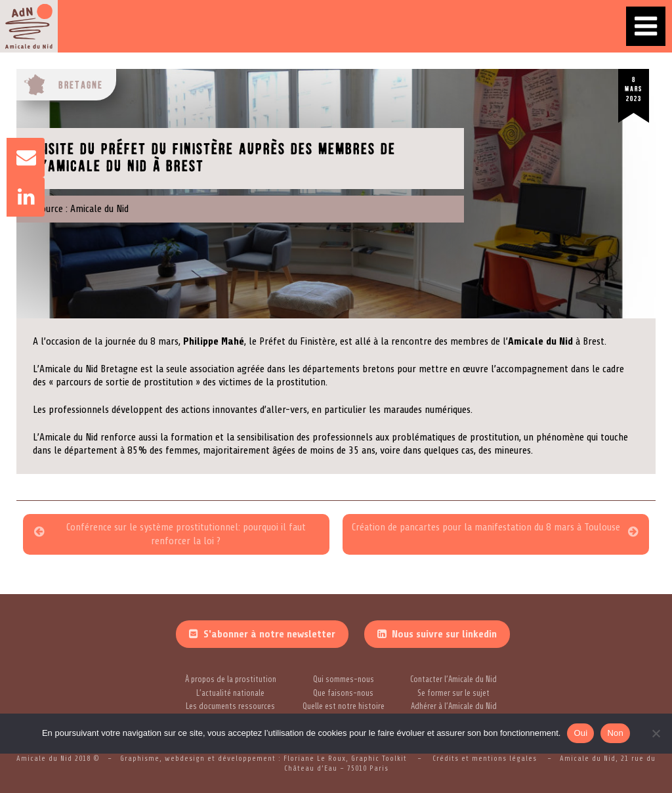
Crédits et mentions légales (485, 759)
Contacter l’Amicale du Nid (453, 679)
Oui (580, 733)
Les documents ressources (230, 706)
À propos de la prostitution (231, 679)
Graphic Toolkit (380, 759)
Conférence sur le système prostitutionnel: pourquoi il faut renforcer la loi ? (186, 534)
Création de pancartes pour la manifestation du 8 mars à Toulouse (486, 527)
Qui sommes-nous (344, 679)
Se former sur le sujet (453, 693)
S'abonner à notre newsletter (269, 634)
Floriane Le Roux (315, 759)
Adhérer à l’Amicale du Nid (454, 706)
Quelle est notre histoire (344, 706)
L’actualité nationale (230, 693)
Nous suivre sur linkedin (444, 634)
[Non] (656, 733)
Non (615, 733)
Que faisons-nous (343, 693)
